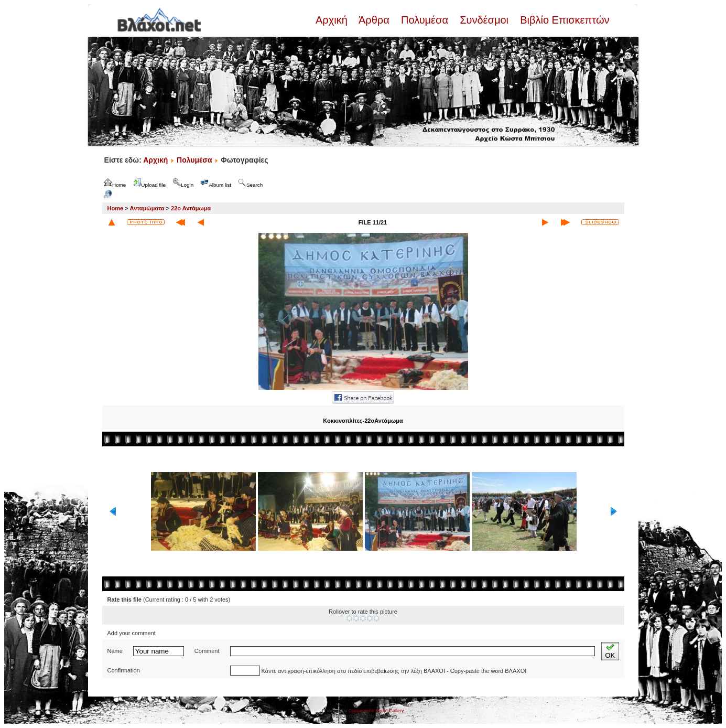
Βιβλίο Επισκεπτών (564, 20)
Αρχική (333, 20)
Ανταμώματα (147, 208)
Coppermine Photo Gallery (376, 711)
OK (610, 651)
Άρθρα (374, 20)
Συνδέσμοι (484, 20)
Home (116, 208)
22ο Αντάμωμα (191, 208)
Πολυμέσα (424, 20)
